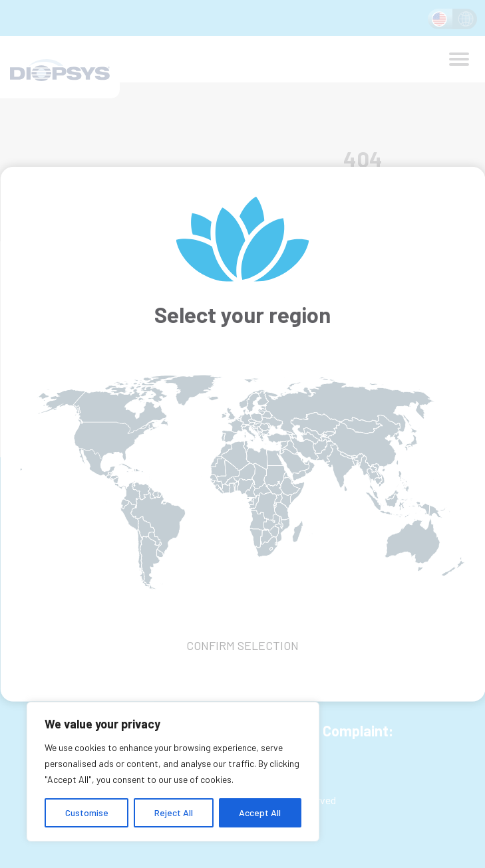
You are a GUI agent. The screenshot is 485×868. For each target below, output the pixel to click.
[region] (173, 772)
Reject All (174, 813)
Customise (87, 813)
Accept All (260, 813)
